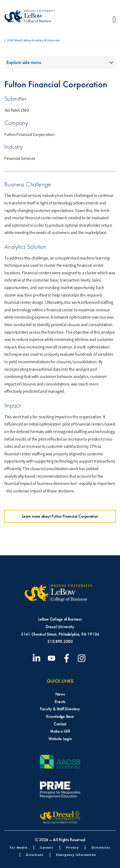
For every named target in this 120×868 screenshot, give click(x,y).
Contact (60, 724)
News (60, 694)
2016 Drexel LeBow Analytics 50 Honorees (33, 40)
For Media (19, 847)
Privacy (72, 847)
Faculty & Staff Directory (60, 709)
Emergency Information (76, 855)
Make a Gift (60, 731)
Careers (47, 847)
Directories (101, 847)
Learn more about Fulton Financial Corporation (60, 516)
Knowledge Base (60, 716)
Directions (35, 855)
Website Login (60, 739)
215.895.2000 (60, 641)
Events (60, 702)
